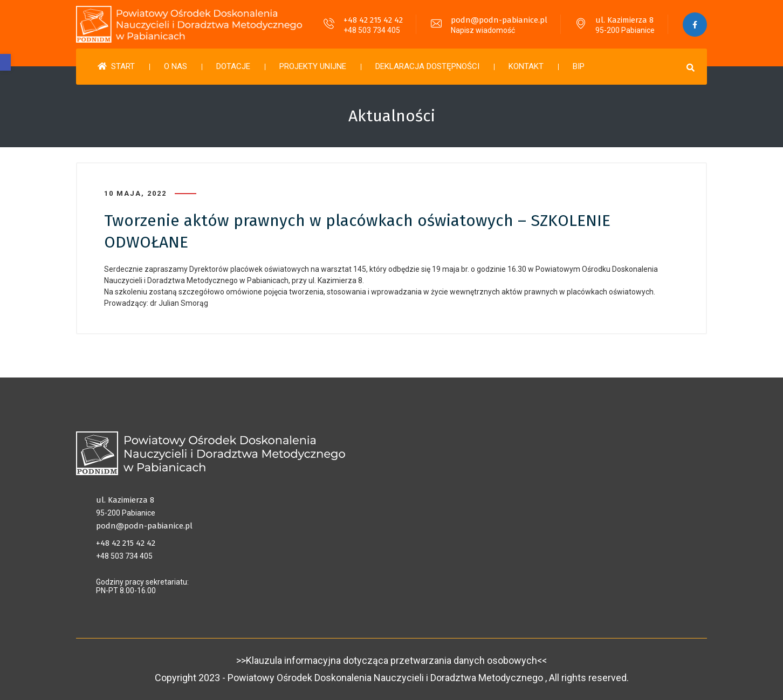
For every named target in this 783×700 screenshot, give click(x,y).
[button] (5, 62)
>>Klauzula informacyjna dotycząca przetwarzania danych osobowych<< (391, 660)
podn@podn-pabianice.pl (499, 20)
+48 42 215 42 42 (373, 20)
